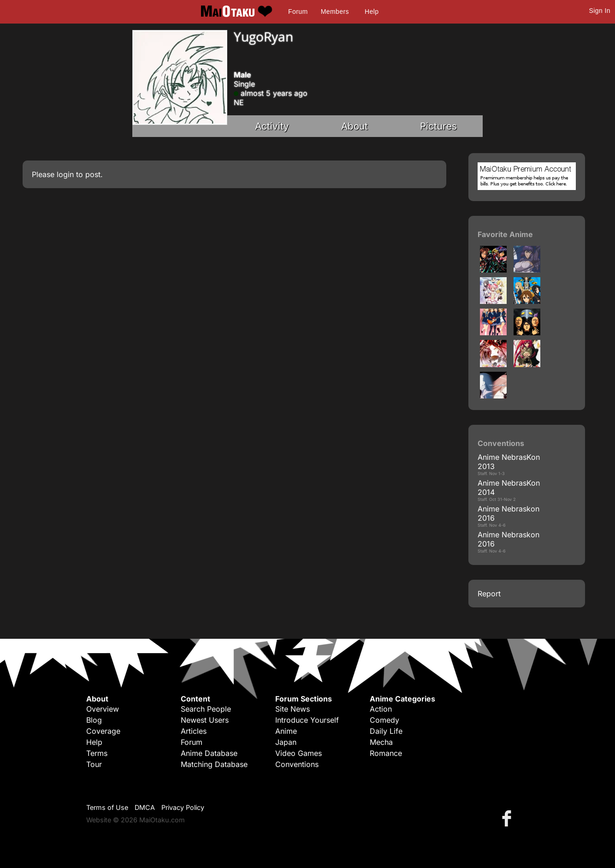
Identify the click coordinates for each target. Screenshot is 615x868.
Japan (286, 742)
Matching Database (214, 764)
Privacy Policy (183, 807)
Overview (103, 709)
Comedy (384, 720)
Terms (97, 753)
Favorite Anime (505, 234)
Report (489, 594)
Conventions (297, 764)
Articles (194, 731)
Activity (272, 126)
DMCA (145, 807)
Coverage (103, 731)
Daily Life (386, 731)
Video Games (299, 753)
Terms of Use (107, 807)
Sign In (600, 11)
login (65, 174)
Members (335, 12)
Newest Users (205, 720)
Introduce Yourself (307, 720)
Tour (94, 764)
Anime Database (209, 753)
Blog (94, 720)
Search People (206, 709)
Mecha (381, 742)
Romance (386, 753)
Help (372, 12)
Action (381, 709)
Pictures (438, 126)
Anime (286, 731)
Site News (293, 709)
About (355, 126)
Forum (298, 12)
